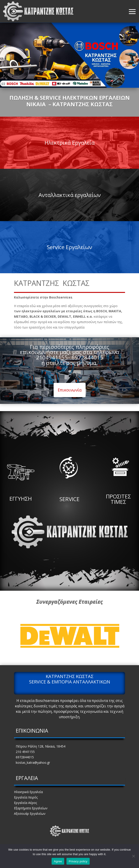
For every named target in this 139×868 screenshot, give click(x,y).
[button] (132, 29)
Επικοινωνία (70, 390)
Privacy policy (78, 861)
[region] (69, 55)
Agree (58, 861)
